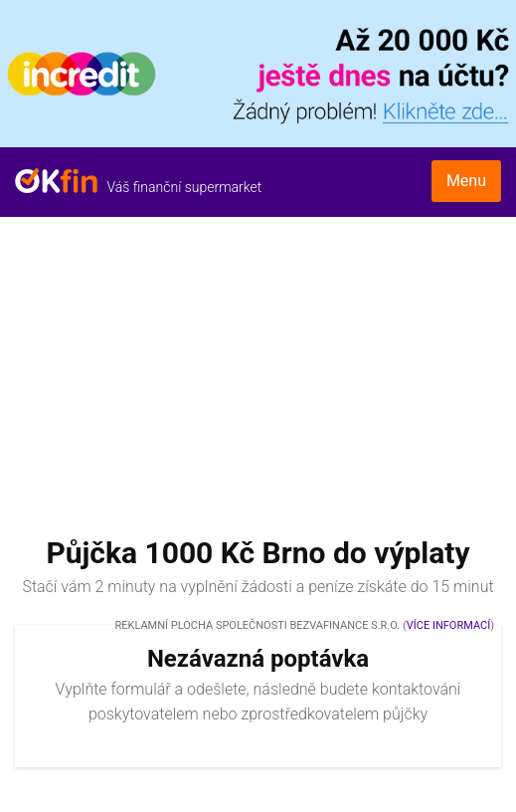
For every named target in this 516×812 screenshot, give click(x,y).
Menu (466, 181)
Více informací (448, 625)
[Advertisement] (258, 366)
